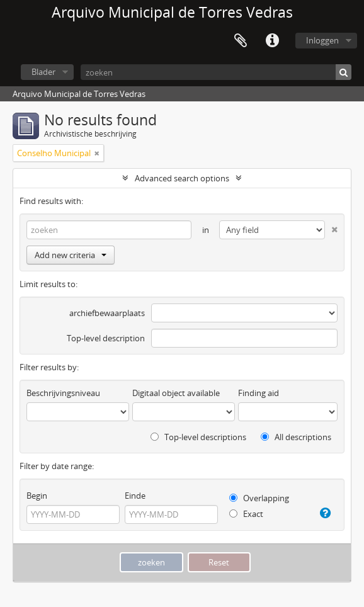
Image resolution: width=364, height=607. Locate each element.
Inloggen (322, 40)
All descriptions (296, 437)
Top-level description (106, 338)
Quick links (272, 41)
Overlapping (259, 498)
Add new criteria (71, 255)
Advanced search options (182, 178)
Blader (43, 72)
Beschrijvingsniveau (63, 393)
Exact (246, 514)
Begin (37, 496)
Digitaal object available (176, 393)
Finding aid (259, 393)
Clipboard (241, 41)
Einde (135, 496)
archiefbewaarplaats (107, 313)
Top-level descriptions (198, 437)
